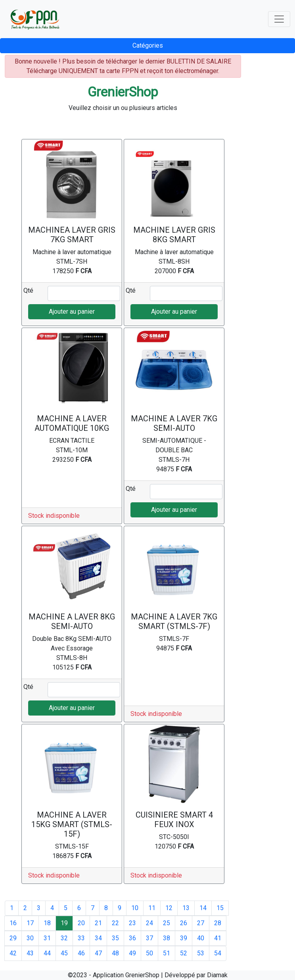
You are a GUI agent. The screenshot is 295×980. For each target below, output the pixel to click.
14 (203, 908)
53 (201, 953)
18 (47, 923)
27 (201, 923)
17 (30, 923)
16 (13, 923)
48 (115, 953)
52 (184, 953)
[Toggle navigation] (279, 19)
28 (218, 923)
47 (98, 953)
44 (47, 953)
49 (132, 953)
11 (152, 908)
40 (201, 938)
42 (13, 953)
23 (132, 923)
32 (64, 938)
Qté (28, 290)
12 (169, 908)
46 (81, 953)
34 (98, 938)
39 (184, 938)
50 (149, 953)
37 (149, 938)
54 (218, 953)
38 (167, 938)
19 (64, 923)
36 (132, 938)
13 (186, 908)
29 (13, 938)
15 (220, 908)
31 (47, 938)
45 (64, 953)
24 (149, 923)
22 (115, 923)
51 (167, 953)
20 (81, 923)
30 (30, 938)
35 (115, 938)
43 (30, 953)
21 (98, 923)
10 (135, 908)
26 (184, 923)
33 (81, 938)
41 (218, 938)
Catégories (148, 45)
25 (167, 923)
